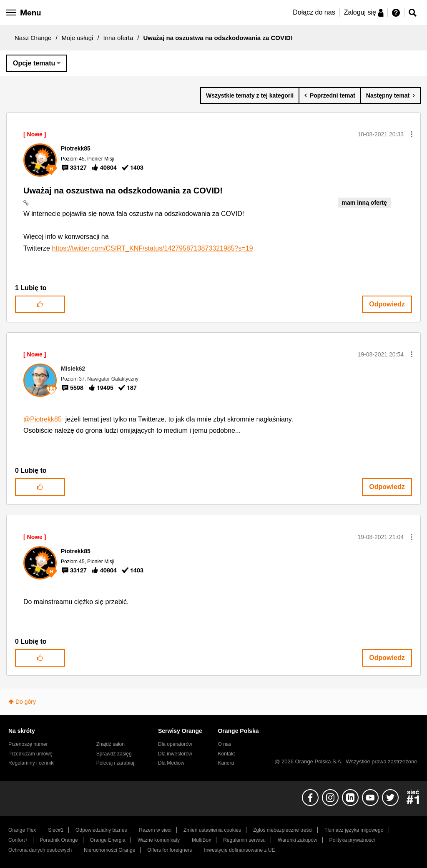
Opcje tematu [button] (34, 63)
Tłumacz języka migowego (354, 830)
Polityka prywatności (352, 840)
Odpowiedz (387, 304)
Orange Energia (108, 840)
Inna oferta (118, 38)
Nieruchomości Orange (109, 850)
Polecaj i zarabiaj (115, 763)
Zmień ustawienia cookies (212, 830)
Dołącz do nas (314, 12)
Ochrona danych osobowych (40, 850)
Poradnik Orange (59, 840)
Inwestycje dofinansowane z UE (239, 850)
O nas (224, 744)
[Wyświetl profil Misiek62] (73, 369)
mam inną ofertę (364, 203)
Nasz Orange (33, 38)
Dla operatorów (175, 744)
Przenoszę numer (28, 744)
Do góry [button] (26, 702)
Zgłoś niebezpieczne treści (283, 830)
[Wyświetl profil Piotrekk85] (76, 148)
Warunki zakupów (298, 840)
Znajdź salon (111, 744)
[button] (412, 134)
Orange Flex (22, 830)
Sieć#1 (56, 830)
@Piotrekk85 (43, 419)
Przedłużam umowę (30, 754)
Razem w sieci (155, 830)
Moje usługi (78, 38)
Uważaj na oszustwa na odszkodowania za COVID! (123, 191)
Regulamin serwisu (244, 840)
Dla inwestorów (175, 754)
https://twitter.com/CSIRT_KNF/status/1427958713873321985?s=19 (152, 248)
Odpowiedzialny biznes (101, 830)
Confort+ (18, 840)
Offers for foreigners (170, 850)
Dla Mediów (171, 763)
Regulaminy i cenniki (31, 763)
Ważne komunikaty (159, 840)
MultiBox (201, 840)
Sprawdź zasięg (114, 754)
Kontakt (226, 754)
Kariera (226, 763)
